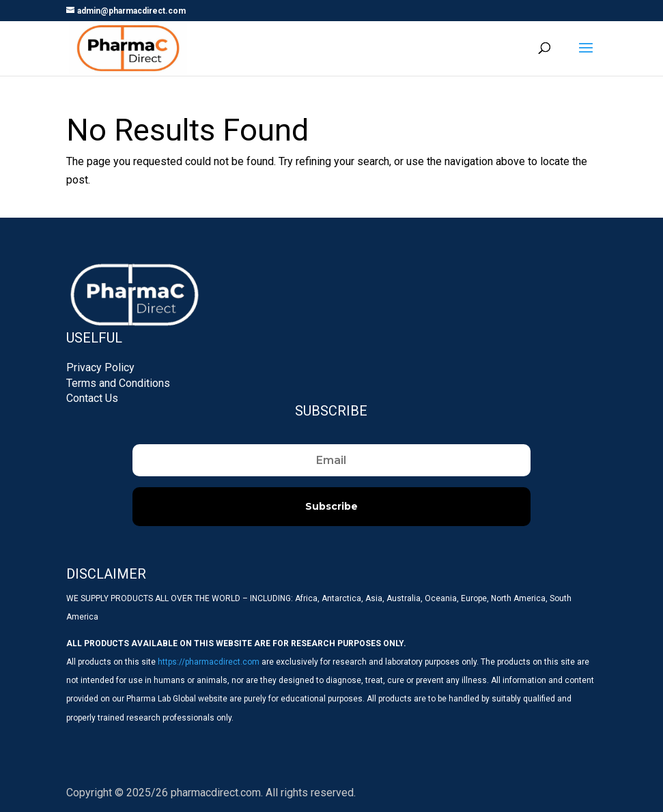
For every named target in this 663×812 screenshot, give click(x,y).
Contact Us (92, 398)
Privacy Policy (100, 367)
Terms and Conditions (118, 383)
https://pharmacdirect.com (209, 662)
